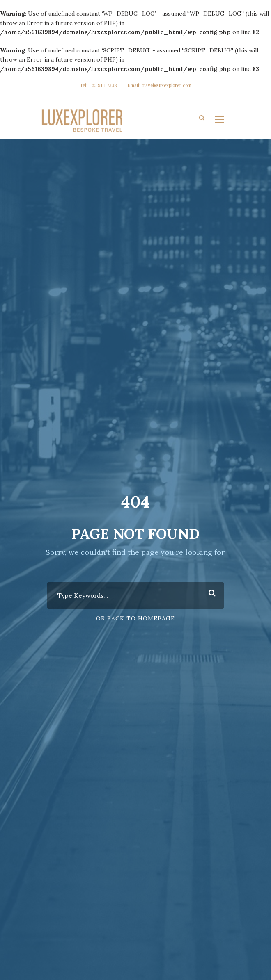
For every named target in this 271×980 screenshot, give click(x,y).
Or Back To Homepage (135, 618)
